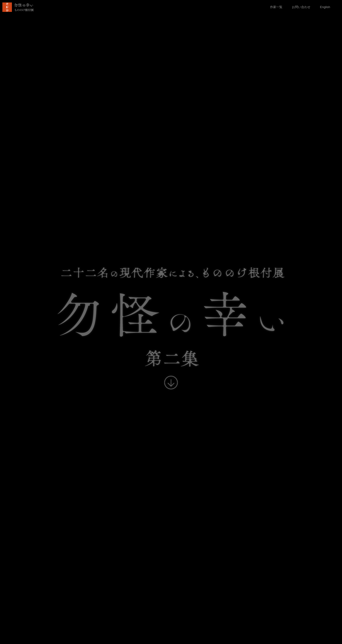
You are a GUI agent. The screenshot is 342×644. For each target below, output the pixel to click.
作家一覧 (276, 7)
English (325, 7)
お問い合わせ (301, 7)
